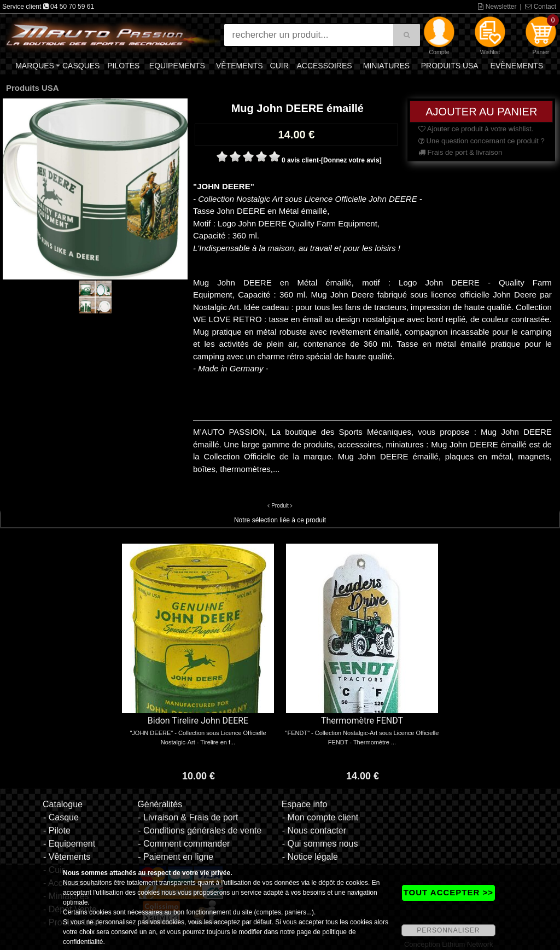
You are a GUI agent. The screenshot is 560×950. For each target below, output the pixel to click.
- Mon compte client (320, 817)
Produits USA (450, 66)
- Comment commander (184, 844)
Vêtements (240, 66)
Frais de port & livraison (460, 152)
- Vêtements (67, 857)
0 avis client (300, 160)
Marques (35, 66)
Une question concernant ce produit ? (482, 141)
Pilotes (123, 66)
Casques (81, 66)
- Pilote (57, 830)
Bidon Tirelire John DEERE (198, 721)
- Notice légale (310, 857)
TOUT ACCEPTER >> (448, 892)
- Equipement (69, 844)
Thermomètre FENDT (362, 721)
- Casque (61, 817)
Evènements (517, 66)
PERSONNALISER (448, 930)
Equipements (177, 66)
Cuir (279, 66)
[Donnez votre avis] (351, 160)
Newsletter (497, 7)
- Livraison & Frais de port (188, 817)
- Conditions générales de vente (200, 830)
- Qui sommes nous (320, 844)
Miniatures (386, 66)
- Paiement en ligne (176, 857)
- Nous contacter (314, 830)
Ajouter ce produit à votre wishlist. (476, 129)
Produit (280, 506)
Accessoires (324, 66)
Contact (541, 7)
